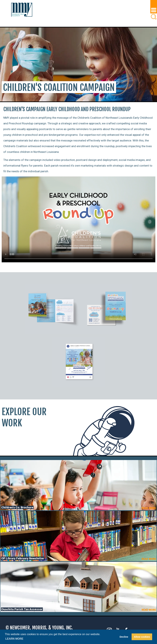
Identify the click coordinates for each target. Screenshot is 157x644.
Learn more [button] (14, 639)
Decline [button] (124, 637)
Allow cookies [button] (142, 637)
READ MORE (149, 508)
